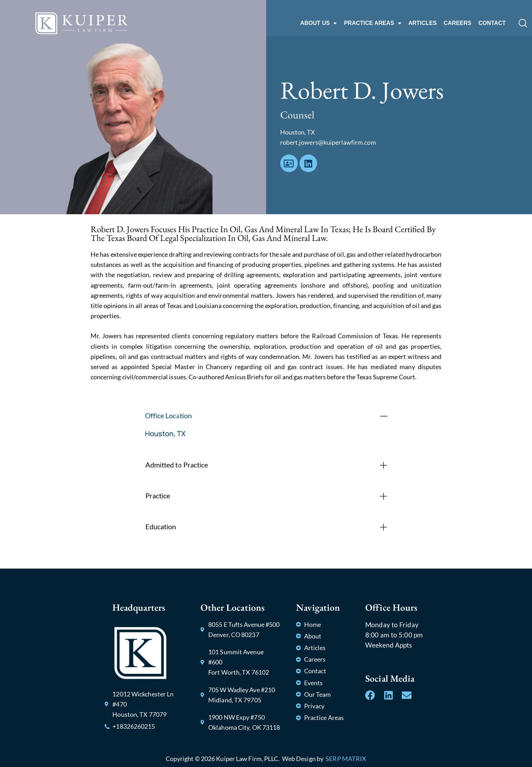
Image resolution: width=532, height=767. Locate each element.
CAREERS (457, 23)
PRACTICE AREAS (372, 23)
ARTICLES (423, 23)
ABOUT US (318, 23)
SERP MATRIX (346, 759)
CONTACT (492, 23)
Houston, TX (165, 434)
